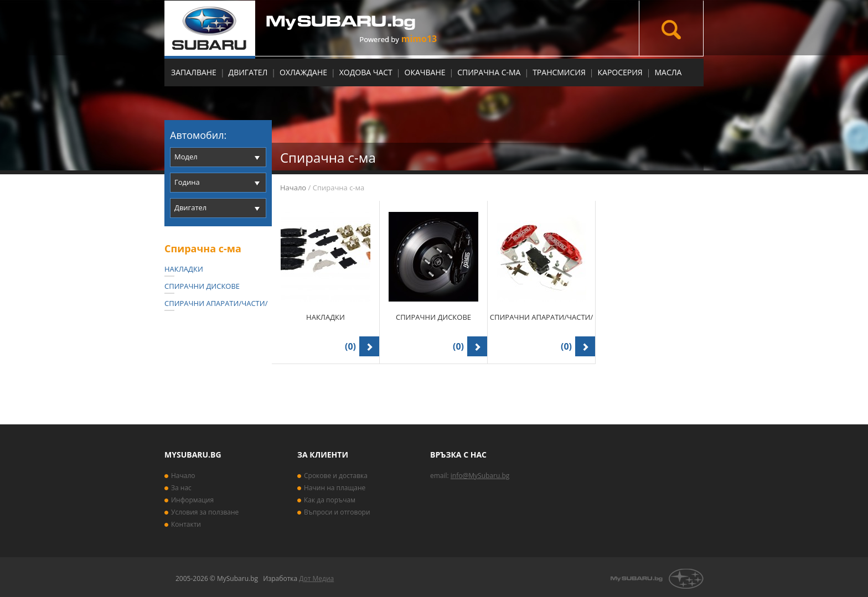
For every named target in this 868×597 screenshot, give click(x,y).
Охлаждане (303, 72)
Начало (293, 188)
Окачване (425, 72)
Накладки (184, 269)
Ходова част (366, 72)
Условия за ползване (205, 512)
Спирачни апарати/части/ (216, 303)
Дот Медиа (316, 578)
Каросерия (620, 72)
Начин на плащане (335, 488)
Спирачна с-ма (489, 72)
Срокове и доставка (336, 476)
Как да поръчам (330, 500)
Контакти (186, 524)
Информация (192, 500)
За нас (181, 488)
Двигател (248, 72)
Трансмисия (559, 72)
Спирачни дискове (202, 286)
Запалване (194, 72)
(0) (350, 346)
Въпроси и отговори (337, 512)
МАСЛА (668, 72)
